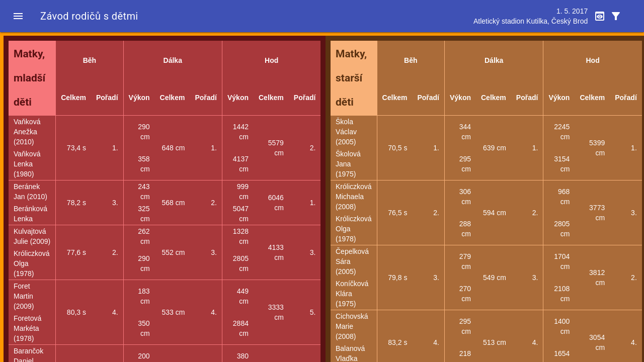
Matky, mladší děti (29, 78)
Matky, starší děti (351, 78)
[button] (18, 16)
